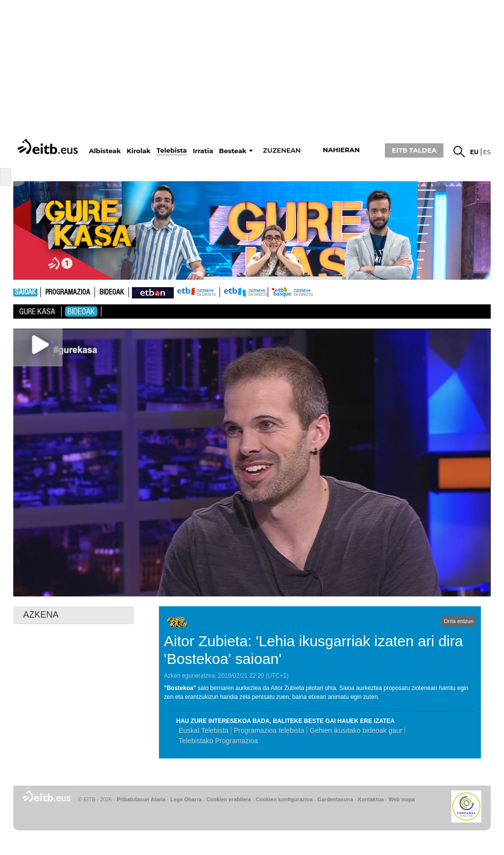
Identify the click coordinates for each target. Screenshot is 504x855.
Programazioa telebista (269, 730)
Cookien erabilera (229, 799)
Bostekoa (180, 688)
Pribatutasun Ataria (141, 799)
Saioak (25, 293)
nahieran (341, 150)
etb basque (307, 292)
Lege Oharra (186, 799)
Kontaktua (371, 799)
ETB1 (197, 292)
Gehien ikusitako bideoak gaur (356, 730)
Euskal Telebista (204, 730)
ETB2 (244, 292)
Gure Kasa (37, 312)
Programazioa (68, 293)
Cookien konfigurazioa (284, 799)
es (487, 152)
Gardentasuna (335, 799)
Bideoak (112, 293)
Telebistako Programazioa (218, 741)
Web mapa (402, 799)
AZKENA (41, 615)
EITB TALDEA (414, 150)
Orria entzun (458, 621)
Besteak (233, 151)
